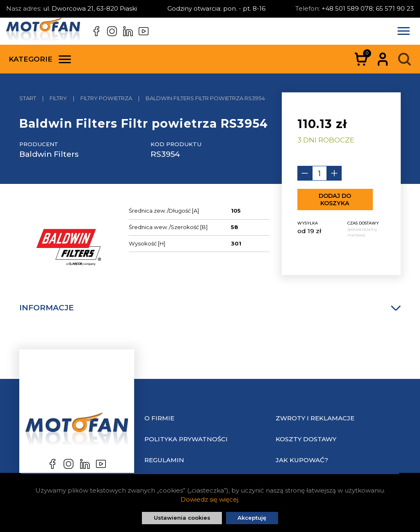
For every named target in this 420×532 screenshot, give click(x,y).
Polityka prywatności (186, 439)
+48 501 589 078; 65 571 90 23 (368, 8)
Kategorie (40, 59)
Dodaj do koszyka (335, 199)
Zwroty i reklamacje (315, 418)
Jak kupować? (302, 460)
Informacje (210, 308)
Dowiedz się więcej (209, 499)
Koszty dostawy (306, 439)
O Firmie (159, 418)
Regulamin (164, 460)
